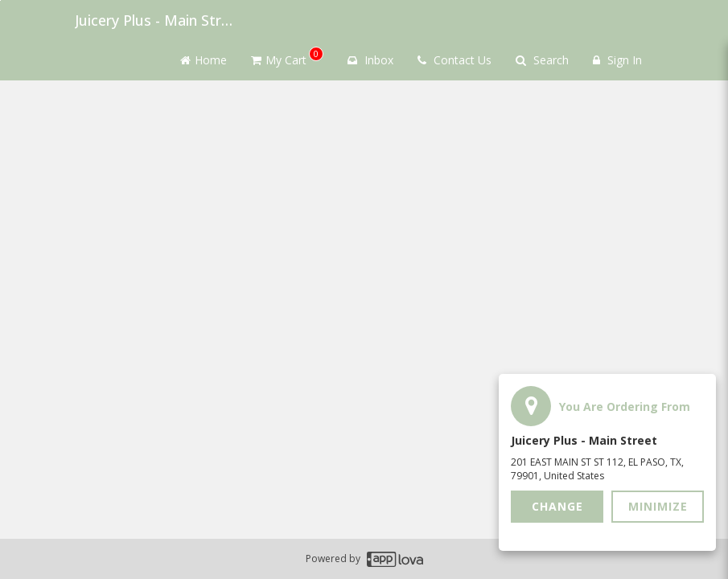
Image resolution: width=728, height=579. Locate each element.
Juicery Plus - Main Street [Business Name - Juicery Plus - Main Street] (155, 20)
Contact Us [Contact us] (454, 60)
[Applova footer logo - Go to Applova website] (395, 559)
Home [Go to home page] (204, 60)
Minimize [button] (658, 506)
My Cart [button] (287, 57)
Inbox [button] (370, 60)
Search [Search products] (542, 60)
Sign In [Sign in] (617, 60)
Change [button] (557, 506)
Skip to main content (0, 0)
